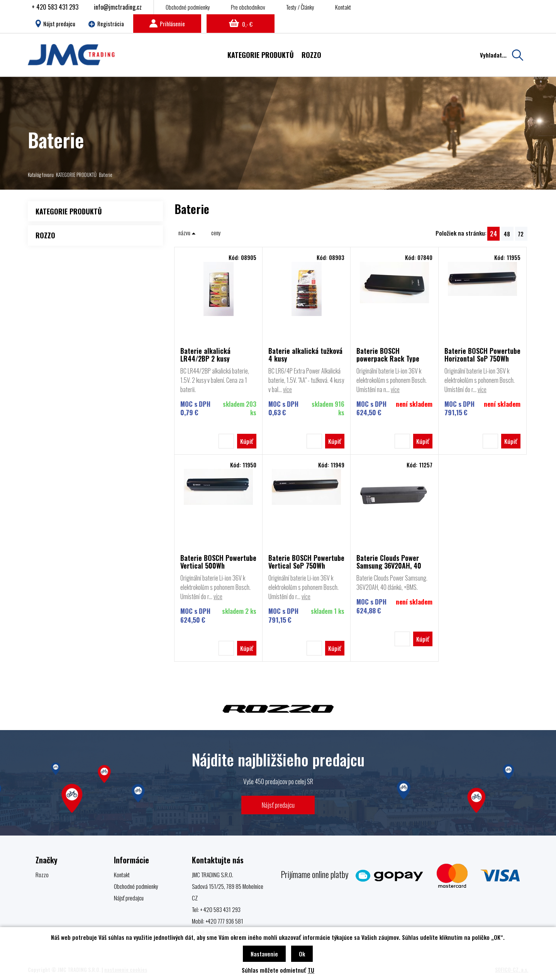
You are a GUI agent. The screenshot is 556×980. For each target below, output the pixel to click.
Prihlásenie (167, 24)
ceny (216, 233)
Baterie (106, 175)
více (287, 389)
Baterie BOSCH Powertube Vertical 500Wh (218, 562)
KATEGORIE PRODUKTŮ (76, 175)
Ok (302, 954)
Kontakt (343, 7)
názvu (187, 233)
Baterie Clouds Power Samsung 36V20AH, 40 (389, 562)
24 (493, 234)
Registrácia (106, 24)
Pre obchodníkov (248, 7)
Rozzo (42, 875)
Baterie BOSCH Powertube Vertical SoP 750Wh (306, 562)
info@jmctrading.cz (118, 7)
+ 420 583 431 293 (55, 7)
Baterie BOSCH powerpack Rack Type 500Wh (388, 355)
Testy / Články (300, 7)
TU (311, 970)
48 (507, 234)
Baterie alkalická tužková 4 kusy (305, 355)
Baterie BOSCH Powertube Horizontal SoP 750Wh (482, 355)
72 (521, 234)
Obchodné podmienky (188, 7)
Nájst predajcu (55, 24)
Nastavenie (264, 954)
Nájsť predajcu (278, 805)
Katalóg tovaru (41, 175)
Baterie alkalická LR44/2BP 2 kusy (205, 355)
